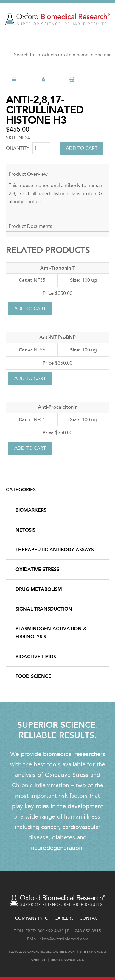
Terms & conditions (67, 960)
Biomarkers (31, 510)
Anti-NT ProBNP (57, 337)
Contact (90, 918)
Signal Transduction (44, 609)
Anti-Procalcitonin (58, 407)
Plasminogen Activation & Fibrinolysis (51, 633)
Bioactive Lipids (36, 657)
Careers (64, 918)
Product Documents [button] (30, 226)
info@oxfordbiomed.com (65, 939)
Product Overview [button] (28, 174)
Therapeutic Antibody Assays (55, 550)
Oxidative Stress (37, 569)
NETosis (25, 530)
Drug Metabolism (39, 589)
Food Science (33, 676)
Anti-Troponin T (58, 268)
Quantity (18, 148)
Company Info (32, 918)
